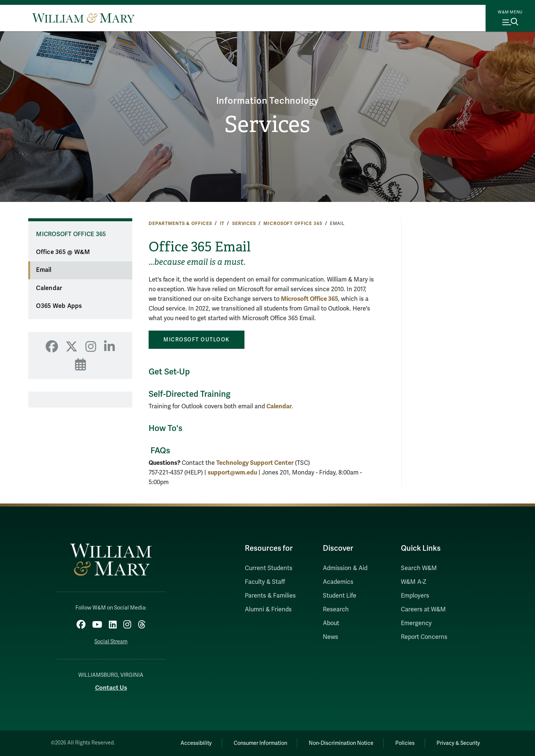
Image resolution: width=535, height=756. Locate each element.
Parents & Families (270, 596)
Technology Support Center (255, 463)
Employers (415, 596)
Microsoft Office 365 (293, 223)
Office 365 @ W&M (63, 252)
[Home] (83, 18)
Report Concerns (424, 637)
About (331, 623)
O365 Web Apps (59, 306)
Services (267, 125)
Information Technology (268, 101)
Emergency (416, 623)
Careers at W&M (423, 609)
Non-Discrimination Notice (341, 743)
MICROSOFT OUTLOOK (197, 340)
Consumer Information (260, 743)
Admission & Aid (345, 568)
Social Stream (111, 642)
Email (44, 270)
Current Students (269, 568)
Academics (338, 582)
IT (222, 223)
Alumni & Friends (268, 609)
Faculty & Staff (265, 582)
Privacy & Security (458, 743)
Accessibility (196, 743)
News (330, 637)
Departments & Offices (180, 223)
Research (336, 609)
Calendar (49, 288)
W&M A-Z (414, 582)
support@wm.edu (232, 472)
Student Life (340, 596)
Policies (405, 743)
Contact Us (111, 688)
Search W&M (419, 568)
